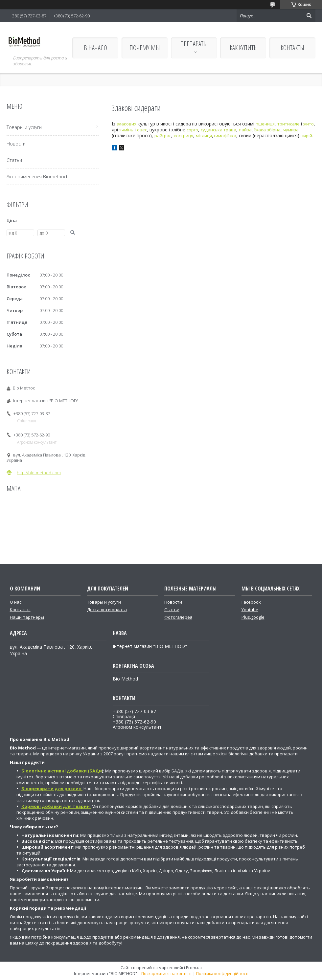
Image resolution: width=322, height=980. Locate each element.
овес (142, 130)
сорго (192, 130)
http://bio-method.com (39, 473)
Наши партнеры (27, 617)
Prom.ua (194, 968)
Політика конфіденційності (222, 974)
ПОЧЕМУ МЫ (145, 48)
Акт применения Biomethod (37, 177)
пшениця (265, 124)
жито (309, 124)
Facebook (251, 602)
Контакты (20, 610)
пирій (306, 136)
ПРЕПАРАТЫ (194, 44)
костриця (184, 136)
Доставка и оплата (107, 610)
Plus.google (253, 617)
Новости (16, 144)
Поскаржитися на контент (167, 974)
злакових (126, 124)
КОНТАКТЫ (292, 48)
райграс (163, 136)
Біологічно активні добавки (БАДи (62, 771)
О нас (16, 602)
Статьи (14, 160)
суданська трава (218, 130)
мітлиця (204, 136)
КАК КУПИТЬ (243, 48)
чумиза (291, 130)
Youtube (250, 610)
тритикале (288, 124)
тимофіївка (225, 136)
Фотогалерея (178, 617)
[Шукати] (309, 16)
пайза (245, 130)
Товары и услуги (24, 127)
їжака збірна (267, 130)
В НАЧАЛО (95, 48)
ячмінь (126, 130)
